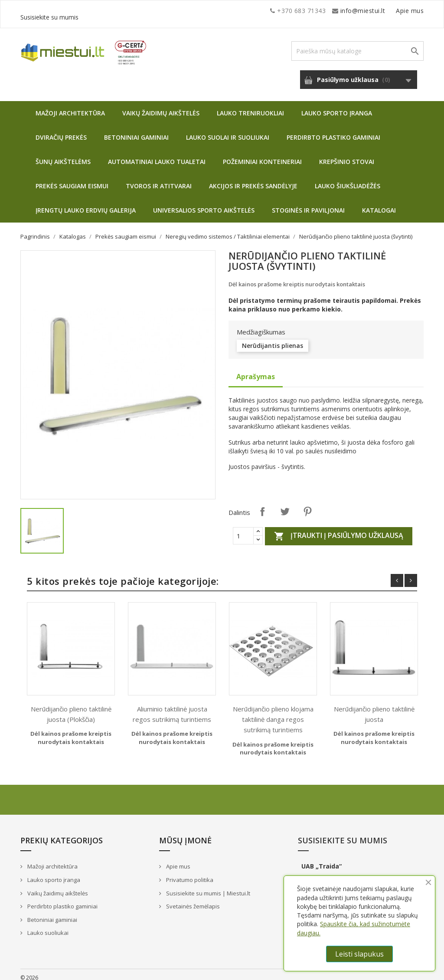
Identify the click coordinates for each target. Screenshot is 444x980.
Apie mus (341, 11)
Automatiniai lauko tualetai (157, 155)
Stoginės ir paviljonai (308, 204)
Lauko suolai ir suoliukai (228, 131)
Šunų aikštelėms (63, 155)
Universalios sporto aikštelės (204, 204)
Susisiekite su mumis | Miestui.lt (207, 887)
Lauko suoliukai (47, 926)
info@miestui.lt (107, 11)
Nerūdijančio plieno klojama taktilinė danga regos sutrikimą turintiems (273, 713)
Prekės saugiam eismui (72, 179)
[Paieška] (357, 44)
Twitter (285, 505)
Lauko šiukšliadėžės (348, 179)
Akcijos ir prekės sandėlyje (253, 179)
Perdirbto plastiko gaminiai (333, 131)
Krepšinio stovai (347, 155)
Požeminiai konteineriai (262, 155)
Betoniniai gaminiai (136, 131)
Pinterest (307, 505)
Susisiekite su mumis (392, 11)
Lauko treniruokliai (250, 107)
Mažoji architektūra (70, 107)
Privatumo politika (189, 873)
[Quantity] (243, 529)
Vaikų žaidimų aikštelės (161, 107)
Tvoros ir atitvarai (159, 179)
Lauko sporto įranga (337, 107)
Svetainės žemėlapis (192, 900)
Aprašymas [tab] (256, 370)
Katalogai (379, 204)
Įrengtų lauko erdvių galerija (86, 204)
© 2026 (29, 971)
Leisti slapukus (359, 954)
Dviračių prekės (61, 131)
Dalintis (262, 505)
